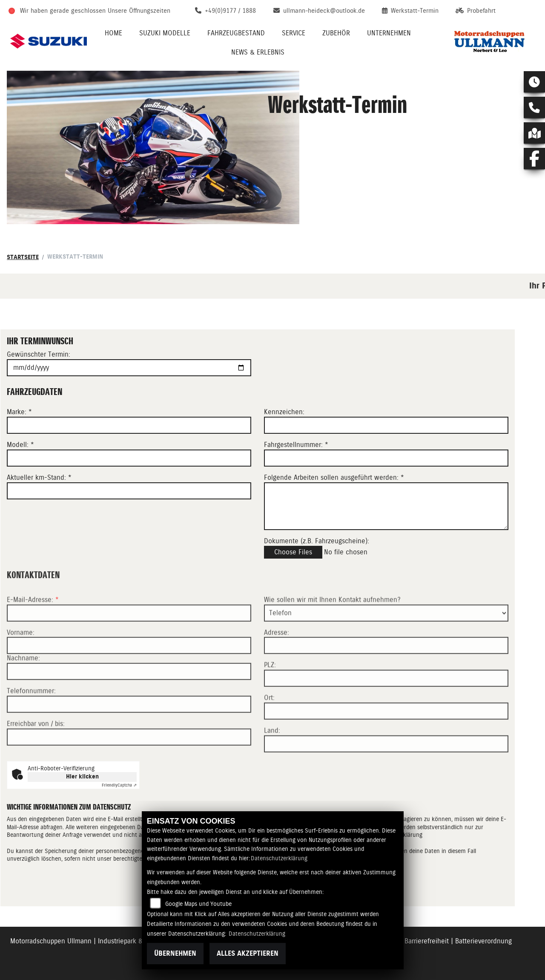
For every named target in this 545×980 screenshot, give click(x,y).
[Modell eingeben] (129, 458)
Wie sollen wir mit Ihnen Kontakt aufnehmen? (332, 627)
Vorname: (21, 660)
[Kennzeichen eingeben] (386, 425)
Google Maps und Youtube (198, 904)
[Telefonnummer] (129, 732)
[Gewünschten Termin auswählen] (129, 368)
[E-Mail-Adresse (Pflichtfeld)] (129, 640)
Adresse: (277, 660)
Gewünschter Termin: (39, 354)
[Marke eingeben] (129, 425)
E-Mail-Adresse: (33, 627)
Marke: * (19, 412)
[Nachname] (129, 699)
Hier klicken (82, 777)
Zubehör (336, 33)
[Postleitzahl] (386, 706)
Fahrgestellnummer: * (296, 445)
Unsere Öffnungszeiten (139, 11)
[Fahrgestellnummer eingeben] (386, 458)
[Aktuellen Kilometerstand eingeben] (129, 491)
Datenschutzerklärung (279, 858)
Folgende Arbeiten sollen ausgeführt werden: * (334, 477)
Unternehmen (389, 33)
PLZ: (270, 693)
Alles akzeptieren (248, 953)
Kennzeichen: (284, 412)
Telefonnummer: (31, 719)
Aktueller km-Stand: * (39, 477)
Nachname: (23, 686)
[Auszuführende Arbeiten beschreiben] (386, 506)
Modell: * (20, 445)
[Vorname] (129, 673)
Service (294, 33)
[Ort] (386, 739)
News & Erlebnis (258, 52)
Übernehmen (175, 953)
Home (113, 33)
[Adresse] (386, 673)
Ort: (269, 725)
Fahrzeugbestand (236, 33)
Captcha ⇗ (119, 785)
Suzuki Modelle (165, 33)
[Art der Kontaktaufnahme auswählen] (386, 640)
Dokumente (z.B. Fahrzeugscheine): (317, 541)
